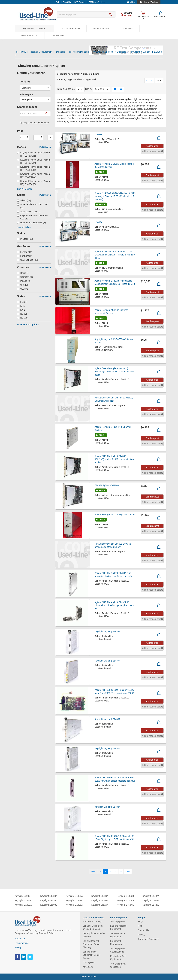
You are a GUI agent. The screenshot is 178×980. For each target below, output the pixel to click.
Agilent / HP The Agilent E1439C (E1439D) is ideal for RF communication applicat (114, 459)
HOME (24, 52)
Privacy (142, 935)
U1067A (99, 135)
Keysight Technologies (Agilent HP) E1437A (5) (34, 154)
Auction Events (101, 29)
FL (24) (22, 302)
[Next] (121, 871)
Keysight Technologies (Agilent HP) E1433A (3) (34, 183)
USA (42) (23, 289)
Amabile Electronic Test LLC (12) (33, 206)
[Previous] (100, 871)
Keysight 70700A (151, 900)
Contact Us (58, 36)
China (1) (23, 273)
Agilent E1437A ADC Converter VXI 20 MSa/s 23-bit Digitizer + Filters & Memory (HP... (115, 255)
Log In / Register (151, 2)
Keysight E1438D (49, 900)
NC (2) (22, 314)
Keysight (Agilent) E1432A (107, 748)
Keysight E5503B (49, 905)
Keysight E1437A (151, 896)
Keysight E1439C (74, 900)
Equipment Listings (34, 29)
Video (131, 2)
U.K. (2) (23, 285)
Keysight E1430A (49, 896)
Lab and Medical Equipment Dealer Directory (91, 944)
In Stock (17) (25, 239)
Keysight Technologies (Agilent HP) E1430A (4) (34, 161)
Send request (152, 175)
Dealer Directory (70, 29)
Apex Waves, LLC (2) (29, 212)
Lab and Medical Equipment (118, 927)
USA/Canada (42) (28, 260)
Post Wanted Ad (30, 36)
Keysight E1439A (23, 905)
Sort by (89, 89)
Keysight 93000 (23, 896)
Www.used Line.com (105, 52)
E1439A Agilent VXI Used (107, 485)
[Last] (128, 871)
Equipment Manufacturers (117, 943)
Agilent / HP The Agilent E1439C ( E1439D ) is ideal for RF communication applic (114, 372)
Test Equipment (118, 921)
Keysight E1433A (100, 896)
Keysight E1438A (74, 905)
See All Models (25, 189)
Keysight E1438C (23, 900)
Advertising (88, 967)
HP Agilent (136, 52)
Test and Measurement (42, 52)
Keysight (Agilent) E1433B (107, 631)
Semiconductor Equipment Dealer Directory (91, 955)
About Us (20, 939)
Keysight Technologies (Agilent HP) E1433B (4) (34, 168)
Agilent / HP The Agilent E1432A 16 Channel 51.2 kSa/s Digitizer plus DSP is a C (115, 605)
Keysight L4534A (125, 905)
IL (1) (21, 306)
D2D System (89, 962)
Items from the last (66, 89)
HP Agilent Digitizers (81, 52)
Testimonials (22, 943)
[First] (93, 871)
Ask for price (152, 146)
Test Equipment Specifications (118, 950)
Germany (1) (25, 277)
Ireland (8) (24, 281)
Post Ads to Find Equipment (118, 958)
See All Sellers (24, 227)
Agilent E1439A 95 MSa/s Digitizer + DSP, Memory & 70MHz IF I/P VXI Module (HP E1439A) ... (115, 196)
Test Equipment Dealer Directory (94, 935)
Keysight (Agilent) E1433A (107, 807)
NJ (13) (22, 318)
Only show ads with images (35, 123)
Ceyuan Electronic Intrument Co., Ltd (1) (33, 217)
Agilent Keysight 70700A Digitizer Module (115, 515)
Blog (18, 947)
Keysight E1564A (125, 900)
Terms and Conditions (149, 939)
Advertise (128, 29)
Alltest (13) (24, 200)
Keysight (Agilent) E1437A (107, 661)
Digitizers (62, 52)
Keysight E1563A (100, 900)
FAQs (141, 921)
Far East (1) (25, 256)
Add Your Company (92, 921)
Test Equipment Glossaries (118, 965)
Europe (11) (25, 252)
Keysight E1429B (151, 905)
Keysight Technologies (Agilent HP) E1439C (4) (34, 176)
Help (140, 926)
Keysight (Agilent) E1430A (107, 719)
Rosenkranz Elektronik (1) (32, 223)
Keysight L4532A (100, 905)
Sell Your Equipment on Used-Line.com (93, 927)
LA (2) (22, 310)
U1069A (99, 222)
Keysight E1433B (125, 896)
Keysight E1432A (74, 896)
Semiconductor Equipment (118, 935)
